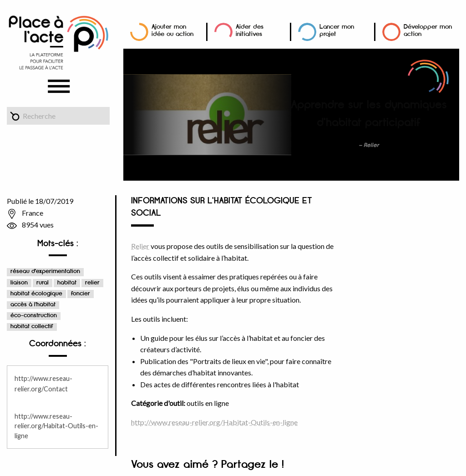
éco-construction (34, 316)
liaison (19, 283)
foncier (81, 294)
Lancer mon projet (337, 30)
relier (92, 283)
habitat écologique (36, 294)
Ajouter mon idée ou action (172, 30)
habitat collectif (32, 327)
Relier (140, 246)
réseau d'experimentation (45, 271)
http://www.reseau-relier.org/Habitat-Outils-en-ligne (56, 426)
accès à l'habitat (33, 305)
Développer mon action (428, 30)
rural (43, 283)
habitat (67, 283)
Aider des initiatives (250, 30)
